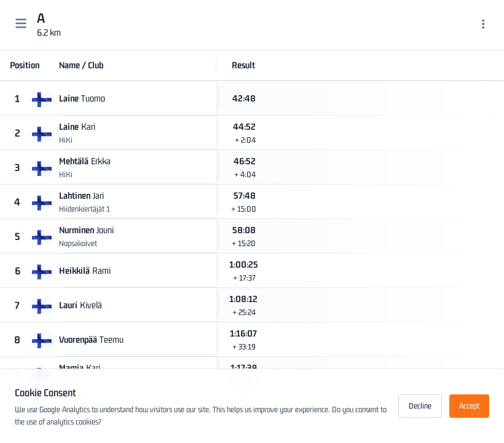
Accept (469, 406)
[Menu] (483, 25)
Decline (420, 406)
